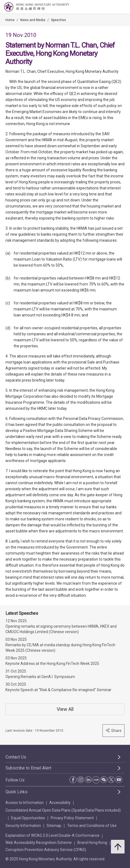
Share (114, 730)
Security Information (23, 826)
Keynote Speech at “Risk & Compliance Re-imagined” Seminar (58, 690)
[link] (112, 7)
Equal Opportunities (28, 818)
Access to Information (25, 803)
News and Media (33, 20)
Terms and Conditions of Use (92, 826)
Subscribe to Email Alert (28, 768)
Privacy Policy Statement (72, 818)
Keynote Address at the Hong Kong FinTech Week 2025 (52, 664)
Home (10, 20)
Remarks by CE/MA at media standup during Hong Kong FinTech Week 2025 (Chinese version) (60, 648)
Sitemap (54, 826)
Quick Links (16, 792)
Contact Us (16, 757)
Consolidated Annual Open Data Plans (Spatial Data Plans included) (63, 810)
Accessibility (60, 803)
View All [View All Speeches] (65, 709)
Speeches (58, 20)
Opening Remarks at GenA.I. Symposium (40, 677)
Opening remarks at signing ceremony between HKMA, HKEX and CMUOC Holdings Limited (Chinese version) (61, 629)
